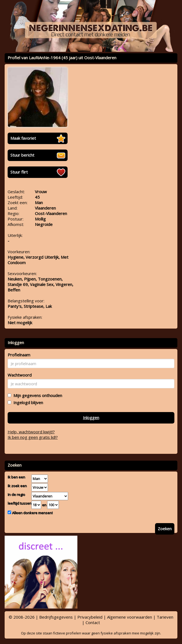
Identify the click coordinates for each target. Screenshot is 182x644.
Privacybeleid (90, 617)
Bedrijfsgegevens (56, 617)
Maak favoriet (23, 138)
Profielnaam (19, 355)
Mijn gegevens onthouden (37, 395)
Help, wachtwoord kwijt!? (31, 432)
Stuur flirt (19, 172)
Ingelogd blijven (27, 402)
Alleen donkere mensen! (32, 513)
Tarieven (165, 617)
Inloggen (91, 418)
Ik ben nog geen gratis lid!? (33, 437)
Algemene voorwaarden (130, 617)
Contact (93, 622)
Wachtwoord (20, 375)
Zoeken (165, 529)
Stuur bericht (22, 155)
